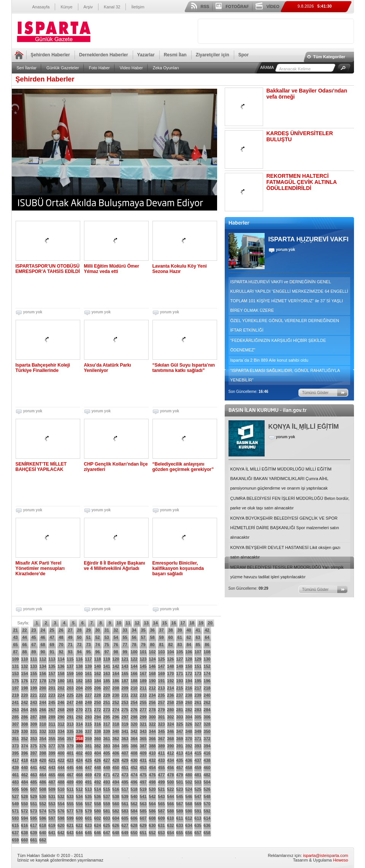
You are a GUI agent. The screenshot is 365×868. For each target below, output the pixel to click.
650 (134, 833)
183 (88, 681)
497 (143, 782)
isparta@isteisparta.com (325, 855)
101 (143, 652)
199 (33, 688)
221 (33, 695)
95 (88, 652)
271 (88, 710)
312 (61, 724)
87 (15, 652)
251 (106, 702)
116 (79, 659)
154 (24, 673)
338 (97, 731)
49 (70, 637)
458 (189, 767)
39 (179, 630)
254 (134, 702)
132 (24, 666)
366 (152, 739)
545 (179, 796)
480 (189, 775)
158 (61, 673)
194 (189, 681)
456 (170, 767)
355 (52, 739)
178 (43, 681)
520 (152, 789)
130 (207, 659)
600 (79, 818)
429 (125, 760)
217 (198, 688)
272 (97, 710)
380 (79, 746)
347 (179, 731)
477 (161, 775)
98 (116, 652)
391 (179, 746)
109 (15, 659)
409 (143, 753)
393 (198, 746)
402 (79, 753)
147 (161, 666)
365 (143, 739)
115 (70, 659)
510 (61, 789)
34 (134, 630)
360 (97, 739)
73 (88, 645)
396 (24, 753)
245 (52, 702)
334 (61, 731)
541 (143, 796)
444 (61, 767)
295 (106, 717)
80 (152, 645)
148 (170, 666)
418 (24, 760)
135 (52, 666)
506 (24, 789)
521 (161, 789)
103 (161, 652)
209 (125, 688)
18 (192, 623)
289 (52, 717)
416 (207, 753)
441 (33, 767)
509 (52, 789)
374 (24, 746)
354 (43, 739)
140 (97, 666)
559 (106, 804)
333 (52, 731)
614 (207, 818)
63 (198, 637)
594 (24, 818)
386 (134, 746)
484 (24, 782)
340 (116, 731)
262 (207, 702)
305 (198, 717)
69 (52, 645)
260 (189, 702)
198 (24, 688)
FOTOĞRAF (237, 6)
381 (88, 746)
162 (97, 673)
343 (143, 731)
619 (52, 825)
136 (61, 666)
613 (198, 818)
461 (15, 775)
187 (125, 681)
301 (161, 717)
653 (161, 833)
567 (179, 804)
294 (97, 717)
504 (207, 782)
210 (134, 688)
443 (52, 767)
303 (179, 717)
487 (52, 782)
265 (33, 710)
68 (43, 645)
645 (88, 833)
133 (33, 666)
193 (179, 681)
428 (116, 760)
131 (15, 666)
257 (161, 702)
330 (24, 731)
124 (152, 659)
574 (43, 811)
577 (70, 811)
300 (152, 717)
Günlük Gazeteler (63, 68)
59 (161, 637)
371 (198, 739)
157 (52, 673)
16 (174, 623)
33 (125, 630)
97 (106, 652)
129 (198, 659)
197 (15, 688)
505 (15, 789)
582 (116, 811)
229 (106, 695)
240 (207, 695)
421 (52, 760)
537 (106, 796)
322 (152, 724)
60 (170, 637)
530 (43, 796)
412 (170, 753)
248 (79, 702)
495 (125, 782)
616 (24, 825)
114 (61, 659)
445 (70, 767)
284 (207, 710)
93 (70, 652)
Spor (244, 55)
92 (61, 652)
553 (52, 804)
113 (52, 659)
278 (152, 710)
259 (179, 702)
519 (143, 789)
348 (189, 731)
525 (198, 789)
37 (161, 630)
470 (97, 775)
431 (143, 760)
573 (33, 811)
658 (207, 833)
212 (152, 688)
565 (161, 804)
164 (116, 673)
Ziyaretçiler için (213, 55)
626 (116, 825)
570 (207, 804)
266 (43, 710)
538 (116, 796)
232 (134, 695)
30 (97, 630)
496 (134, 782)
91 (52, 652)
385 (125, 746)
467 (70, 775)
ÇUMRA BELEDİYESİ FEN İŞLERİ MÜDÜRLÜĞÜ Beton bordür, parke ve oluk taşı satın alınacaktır (290, 503)
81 (161, 645)
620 (61, 825)
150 (189, 666)
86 (207, 645)
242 (24, 702)
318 (116, 724)
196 (207, 681)
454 (152, 767)
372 (207, 739)
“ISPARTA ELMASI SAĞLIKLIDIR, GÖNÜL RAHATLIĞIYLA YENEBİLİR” (285, 375)
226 (79, 695)
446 (79, 767)
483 (15, 782)
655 (179, 833)
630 (152, 825)
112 (43, 659)
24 (43, 630)
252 (116, 702)
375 (33, 746)
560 (116, 804)
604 (116, 818)
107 (198, 652)
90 (43, 652)
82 (170, 645)
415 (198, 753)
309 (33, 724)
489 (70, 782)
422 (61, 760)
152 (207, 666)
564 (152, 804)
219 (15, 695)
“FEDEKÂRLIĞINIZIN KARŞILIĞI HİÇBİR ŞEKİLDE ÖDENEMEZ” (278, 345)
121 (125, 659)
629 (143, 825)
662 (43, 840)
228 (97, 695)
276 (134, 710)
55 (125, 637)
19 (201, 623)
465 (52, 775)
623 (88, 825)
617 (33, 825)
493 (106, 782)
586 (152, 811)
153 (15, 673)
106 (189, 652)
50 (79, 637)
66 (24, 645)
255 (143, 702)
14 (156, 623)
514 (97, 789)
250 (97, 702)
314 (79, 724)
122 (134, 659)
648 (116, 833)
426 (97, 760)
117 (88, 659)
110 (24, 659)
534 (79, 796)
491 (88, 782)
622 (79, 825)
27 (70, 630)
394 (207, 746)
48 (61, 637)
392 (189, 746)
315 (88, 724)
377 (52, 746)
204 (79, 688)
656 (189, 833)
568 (189, 804)
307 (15, 724)
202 (61, 688)
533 (70, 796)
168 (152, 673)
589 (179, 811)
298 (134, 717)
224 (61, 695)
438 (207, 760)
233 (143, 695)
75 (106, 645)
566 (170, 804)
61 (179, 637)
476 (152, 775)
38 (170, 630)
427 (106, 760)
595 (33, 818)
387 (143, 746)
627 (125, 825)
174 (207, 673)
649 (125, 833)
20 (210, 623)
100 (134, 652)
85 (198, 645)
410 (152, 753)
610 (170, 818)
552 (43, 804)
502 (189, 782)
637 (15, 833)
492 (97, 782)
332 (43, 731)
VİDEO (273, 6)
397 (33, 753)
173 (198, 673)
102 (152, 652)
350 (207, 731)
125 (161, 659)
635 (198, 825)
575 (52, 811)
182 (79, 681)
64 (207, 637)
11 (128, 623)
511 (70, 789)
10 (119, 623)
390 (170, 746)
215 (179, 688)
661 (33, 840)
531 (52, 796)
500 (170, 782)
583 (125, 811)
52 (97, 637)
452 (134, 767)
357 (70, 739)
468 (79, 775)
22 (24, 630)
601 (88, 818)
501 (179, 782)
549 (15, 804)
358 (79, 739)
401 (70, 753)
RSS (205, 6)
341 (125, 731)
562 (134, 804)
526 (207, 789)
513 (88, 789)
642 (61, 833)
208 (116, 688)
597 (52, 818)
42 (207, 630)
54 (116, 637)
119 (106, 659)
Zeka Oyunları (166, 68)
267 (52, 710)
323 (161, 724)
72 (79, 645)
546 (189, 796)
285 (15, 717)
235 (161, 695)
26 (61, 630)
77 (125, 645)
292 (79, 717)
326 (189, 724)
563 (143, 804)
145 (143, 666)
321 (143, 724)
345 (161, 731)
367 (161, 739)
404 (97, 753)
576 (61, 811)
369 (179, 739)
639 (33, 833)
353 (33, 739)
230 (116, 695)
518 (134, 789)
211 (143, 688)
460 (207, 767)
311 (52, 724)
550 (24, 804)
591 (198, 811)
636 (207, 825)
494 (116, 782)
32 (116, 630)
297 (125, 717)
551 (33, 804)
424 (79, 760)
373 (15, 746)
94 (79, 652)
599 (70, 818)
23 (33, 630)
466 (61, 775)
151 (198, 666)
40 (189, 630)
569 (198, 804)
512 (79, 789)
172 (189, 673)
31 (106, 630)
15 (165, 623)
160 (79, 673)
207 (106, 688)
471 (106, 775)
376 (43, 746)
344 (152, 731)
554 (61, 804)
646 (97, 833)
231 (125, 695)
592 (207, 811)
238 (189, 695)
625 (106, 825)
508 (43, 789)
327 (198, 724)
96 (97, 652)
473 (125, 775)
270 (79, 710)
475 (143, 775)
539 (125, 796)
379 (70, 746)
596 (43, 818)
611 (179, 818)
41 (198, 630)
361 (106, 739)
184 (97, 681)
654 (170, 833)
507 (33, 789)
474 (134, 775)
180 (61, 681)
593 (15, 818)
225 (70, 695)
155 (33, 673)
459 (198, 767)
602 (97, 818)
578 (79, 811)
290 (61, 717)
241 (15, 702)
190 (152, 681)
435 (179, 760)
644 (79, 833)
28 (79, 630)
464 (43, 775)
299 (143, 717)
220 (24, 695)
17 (183, 623)
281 (179, 710)
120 (116, 659)
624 (97, 825)
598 (61, 818)
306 (207, 717)
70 (61, 645)
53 (106, 637)
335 (70, 731)
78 (134, 645)
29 (88, 630)
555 (70, 804)
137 (70, 666)
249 (88, 702)
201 (52, 688)
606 (134, 818)
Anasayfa (41, 7)
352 (24, 739)
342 (134, 731)
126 (170, 659)
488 (61, 782)
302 (170, 717)
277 (143, 710)
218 (207, 688)
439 (15, 767)
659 (15, 840)
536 (97, 796)
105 (179, 652)
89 (33, 652)
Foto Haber (99, 68)
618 (43, 825)
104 (170, 652)
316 (97, 724)
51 (88, 637)
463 (33, 775)
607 (143, 818)
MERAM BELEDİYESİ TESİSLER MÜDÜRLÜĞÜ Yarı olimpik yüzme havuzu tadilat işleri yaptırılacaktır (287, 572)
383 (106, 746)
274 (116, 710)
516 (116, 789)
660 (24, 840)
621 (70, 825)
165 (125, 673)
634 (189, 825)
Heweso (341, 860)
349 (198, 731)
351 (15, 739)
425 (88, 760)
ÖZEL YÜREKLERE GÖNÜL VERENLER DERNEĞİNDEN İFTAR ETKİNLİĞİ (285, 325)
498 (152, 782)
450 (116, 767)
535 (88, 796)
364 (134, 739)
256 (152, 702)
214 (170, 688)
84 (189, 645)
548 (207, 796)
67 (33, 645)
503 (198, 782)
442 (43, 767)
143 (125, 666)
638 (24, 833)
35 (143, 630)
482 (207, 775)
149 (179, 666)
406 (116, 753)
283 (198, 710)
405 (106, 753)
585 (143, 811)
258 (170, 702)
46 (43, 637)
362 (116, 739)
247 (70, 702)
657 (198, 833)
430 (134, 760)
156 (43, 673)
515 (106, 789)
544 (170, 796)
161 (88, 673)
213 (161, 688)
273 (106, 710)
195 (198, 681)
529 (33, 796)
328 (207, 724)
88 (24, 652)
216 (189, 688)
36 (152, 630)
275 (125, 710)
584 (134, 811)
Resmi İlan (175, 55)
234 (152, 695)
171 (179, 673)
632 (170, 825)
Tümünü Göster (315, 393)
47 (52, 637)
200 (43, 688)
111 (33, 659)
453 (143, 767)
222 (43, 695)
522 (170, 789)
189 (143, 681)
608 (152, 818)
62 (189, 637)
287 (33, 717)
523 (179, 789)
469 (88, 775)
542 (152, 796)
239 (198, 695)
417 (15, 760)
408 (134, 753)
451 (125, 767)
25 (52, 630)
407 (125, 753)
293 (88, 717)
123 (143, 659)
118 (97, 659)
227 (88, 695)
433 (161, 760)
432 (152, 760)
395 (15, 753)
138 (79, 666)
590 (189, 811)
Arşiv (88, 7)
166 (134, 673)
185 (106, 681)
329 (15, 731)
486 (43, 782)
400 (61, 753)
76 (116, 645)
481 (198, 775)
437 (198, 760)
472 (116, 775)
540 (134, 796)
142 (116, 666)
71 (70, 645)
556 (79, 804)
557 (88, 804)
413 (179, 753)
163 (106, 673)
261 (198, 702)
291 (70, 717)
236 (170, 695)
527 (15, 796)
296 (116, 717)
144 (134, 666)
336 (79, 731)
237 (179, 695)
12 (137, 623)
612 (189, 818)
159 (70, 673)
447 (88, 767)
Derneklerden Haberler (104, 55)
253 (125, 702)
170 (170, 673)
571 (15, 811)
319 (125, 724)
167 (143, 673)
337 (88, 731)
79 (143, 645)
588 (170, 811)
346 (170, 731)
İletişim (138, 7)
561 (125, 804)
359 (88, 739)
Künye (66, 7)
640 (43, 833)
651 (143, 833)
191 (161, 681)
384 (116, 746)
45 (33, 637)
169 (161, 673)
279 (161, 710)
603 (106, 818)
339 (106, 731)
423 (70, 760)
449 (106, 767)
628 (134, 825)
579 (88, 811)
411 (161, 753)
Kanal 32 (112, 7)
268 (61, 710)
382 (97, 746)
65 (15, 645)
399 (52, 753)
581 (106, 811)
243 (33, 702)
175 (15, 681)
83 (179, 645)
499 (161, 782)
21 (15, 630)
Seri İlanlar (27, 68)
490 (79, 782)
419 (33, 760)
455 (161, 767)
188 (134, 681)
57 (143, 637)
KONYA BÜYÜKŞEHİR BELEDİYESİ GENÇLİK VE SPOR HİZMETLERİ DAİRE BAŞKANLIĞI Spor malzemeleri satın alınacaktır (285, 528)
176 (24, 681)
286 (24, 717)
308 (24, 724)
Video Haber (131, 68)
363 (125, 739)
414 (189, 753)
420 (43, 760)
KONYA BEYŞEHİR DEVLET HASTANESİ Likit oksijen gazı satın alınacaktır (286, 552)
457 (179, 767)
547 (198, 796)
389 (161, 746)
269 (70, 710)
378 (61, 746)
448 (97, 767)
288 (43, 717)
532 (61, 796)
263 (15, 710)
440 (24, 767)
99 (125, 652)
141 (106, 666)
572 (24, 811)
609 (161, 818)
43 (15, 637)
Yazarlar (146, 55)
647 (106, 833)
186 (116, 681)
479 (179, 775)
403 (88, 753)
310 (43, 724)
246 (61, 702)
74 (97, 645)
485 (33, 782)
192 (170, 681)
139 (88, 666)
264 (24, 710)
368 (170, 739)
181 (70, 681)
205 (88, 688)
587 (161, 811)
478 (170, 775)
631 (161, 825)
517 (125, 789)
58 (152, 637)
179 (52, 681)
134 (43, 666)
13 (146, 623)
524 (189, 789)
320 (134, 724)
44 (24, 637)
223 (52, 695)
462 (24, 775)
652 (152, 833)
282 (189, 710)
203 (70, 688)
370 (189, 739)
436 (189, 760)
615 (15, 825)
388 (152, 746)
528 (24, 796)
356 (61, 739)
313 (70, 724)
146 (152, 666)
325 (179, 724)
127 (179, 659)
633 (179, 825)
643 (70, 833)
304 (189, 717)
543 (161, 796)
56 (134, 637)
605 (125, 818)
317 (106, 724)
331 (33, 731)
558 (97, 804)
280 (170, 710)
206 (97, 688)
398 (43, 753)
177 (33, 681)
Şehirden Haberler (50, 55)
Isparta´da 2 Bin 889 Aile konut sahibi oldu (269, 360)
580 (97, 811)
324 (170, 724)
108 (207, 652)
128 (189, 659)
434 (170, 760)
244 (43, 702)
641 (52, 833)
